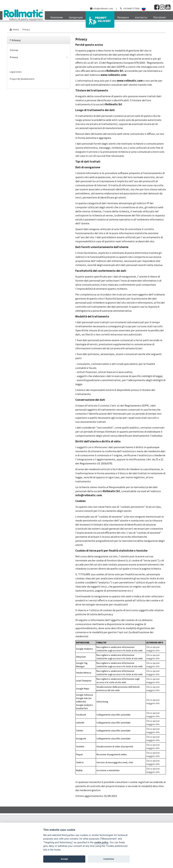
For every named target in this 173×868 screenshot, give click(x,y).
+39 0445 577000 (131, 8)
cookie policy (101, 843)
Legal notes (16, 72)
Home (16, 29)
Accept (64, 859)
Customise (109, 859)
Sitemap (14, 50)
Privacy (26, 29)
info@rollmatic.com (103, 8)
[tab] (39, 40)
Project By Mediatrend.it (22, 79)
